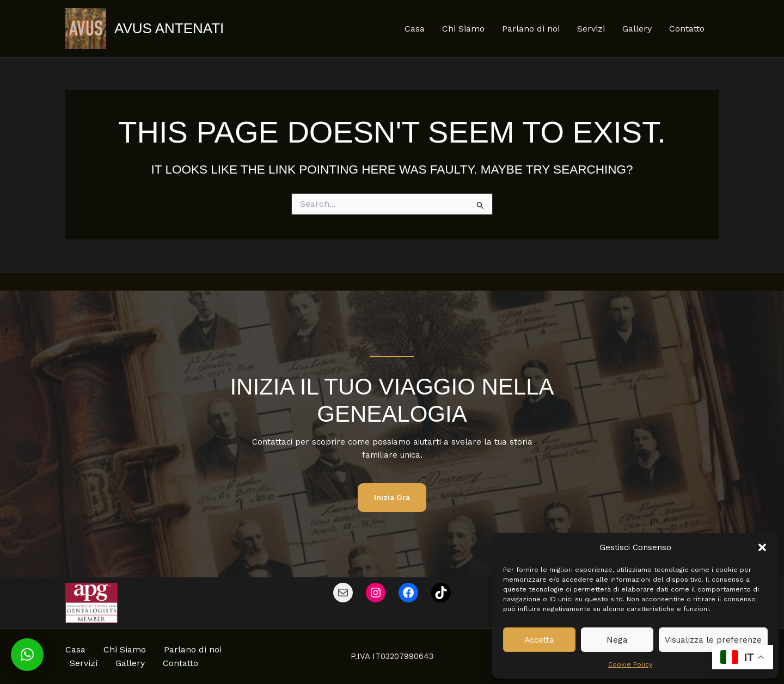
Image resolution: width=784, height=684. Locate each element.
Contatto (687, 29)
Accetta (539, 640)
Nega (617, 640)
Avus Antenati (169, 28)
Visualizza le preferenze (713, 640)
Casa (415, 29)
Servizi (591, 29)
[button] (762, 547)
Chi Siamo (463, 29)
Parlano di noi (531, 29)
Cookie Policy (630, 664)
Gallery (637, 29)
